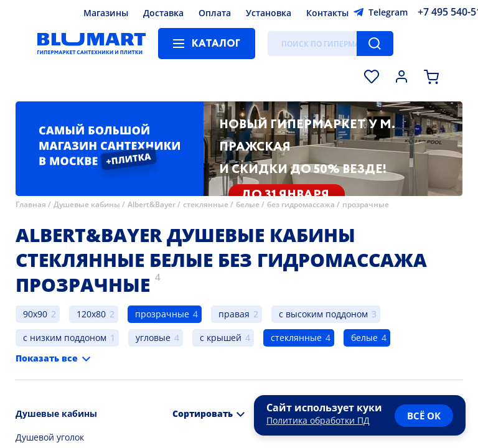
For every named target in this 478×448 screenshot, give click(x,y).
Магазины (106, 13)
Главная (31, 204)
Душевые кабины (87, 204)
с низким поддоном (65, 338)
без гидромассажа (301, 204)
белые (248, 204)
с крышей (221, 338)
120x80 (91, 314)
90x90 (35, 314)
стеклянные (206, 204)
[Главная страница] (91, 44)
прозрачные (366, 204)
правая (234, 314)
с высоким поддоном (323, 314)
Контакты (327, 13)
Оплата (215, 13)
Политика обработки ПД (318, 420)
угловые (153, 338)
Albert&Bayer (152, 204)
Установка (269, 13)
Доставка (163, 13)
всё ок (424, 416)
